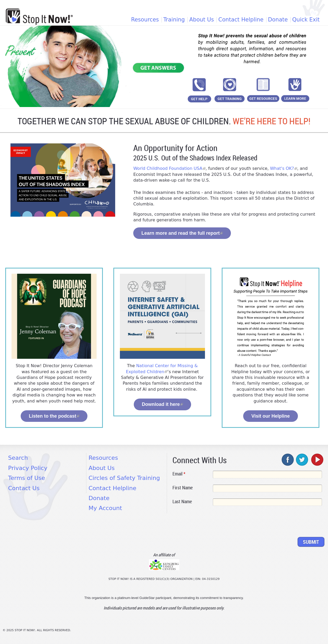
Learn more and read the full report (182, 233)
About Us (202, 20)
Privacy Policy (28, 468)
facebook (288, 460)
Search (18, 458)
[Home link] (39, 17)
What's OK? (284, 168)
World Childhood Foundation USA (169, 168)
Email (179, 474)
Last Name (182, 501)
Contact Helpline (241, 20)
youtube (317, 460)
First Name (183, 488)
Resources (145, 20)
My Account (105, 508)
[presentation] (212, 522)
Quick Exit (306, 20)
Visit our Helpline (271, 416)
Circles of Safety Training (124, 478)
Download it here (162, 404)
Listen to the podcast (54, 416)
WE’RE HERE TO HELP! (272, 121)
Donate (278, 20)
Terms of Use (27, 478)
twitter (302, 460)
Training (174, 20)
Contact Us (24, 488)
